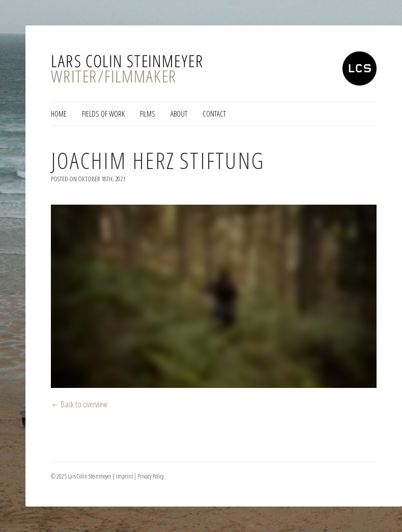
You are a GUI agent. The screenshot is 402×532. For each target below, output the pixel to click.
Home (59, 114)
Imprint (124, 476)
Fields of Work (103, 114)
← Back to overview (79, 404)
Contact (214, 114)
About (179, 114)
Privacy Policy (151, 476)
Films (148, 114)
